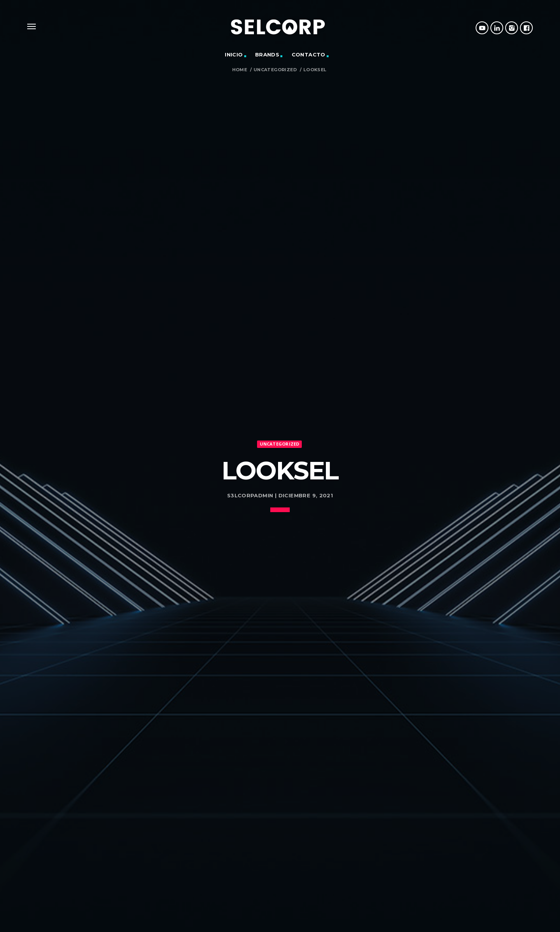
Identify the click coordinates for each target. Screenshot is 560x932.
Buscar (385, 925)
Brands (267, 54)
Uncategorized (275, 70)
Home (240, 70)
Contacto (309, 54)
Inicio (234, 54)
